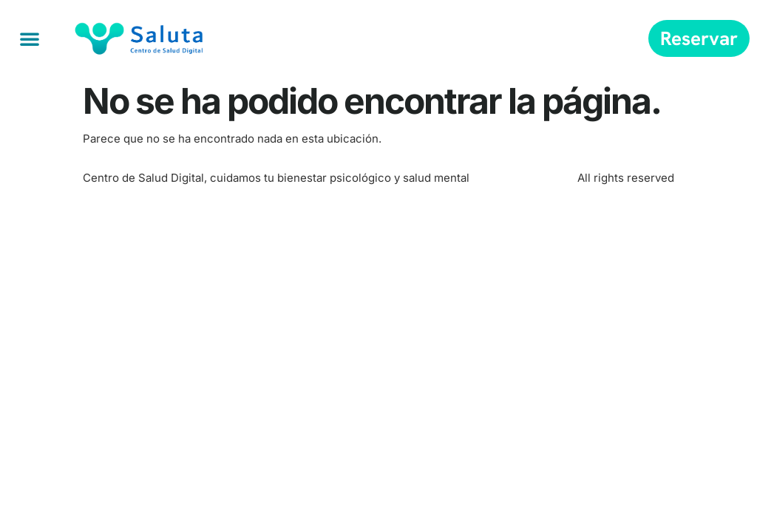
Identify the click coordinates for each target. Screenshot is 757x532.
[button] (30, 38)
